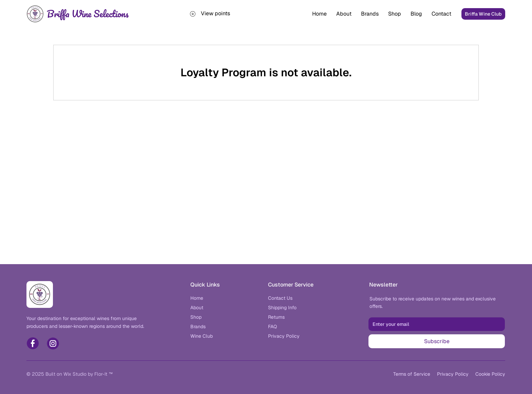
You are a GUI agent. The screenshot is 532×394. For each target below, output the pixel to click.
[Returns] (276, 317)
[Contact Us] (280, 298)
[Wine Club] (202, 336)
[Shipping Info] (282, 308)
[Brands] (198, 327)
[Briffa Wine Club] (483, 14)
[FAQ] (272, 327)
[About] (197, 308)
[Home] (197, 298)
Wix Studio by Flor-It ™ (88, 374)
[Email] (435, 324)
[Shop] (196, 317)
